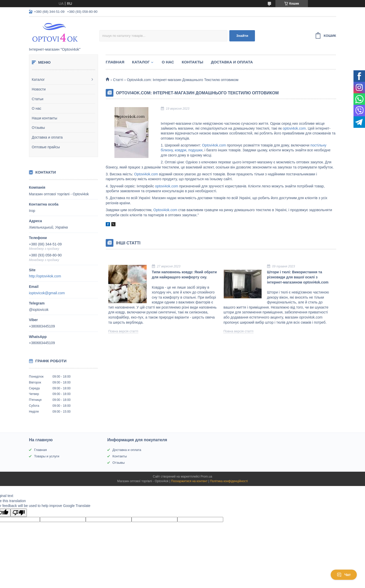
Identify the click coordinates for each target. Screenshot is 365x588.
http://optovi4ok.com (45, 276)
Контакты (192, 62)
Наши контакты (44, 118)
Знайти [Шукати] (242, 36)
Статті (118, 80)
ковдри (181, 150)
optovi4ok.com (294, 128)
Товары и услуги (47, 456)
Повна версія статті (123, 331)
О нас (36, 108)
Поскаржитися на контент (189, 481)
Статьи (37, 99)
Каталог (38, 80)
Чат (344, 575)
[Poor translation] (19, 513)
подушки (195, 150)
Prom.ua (206, 477)
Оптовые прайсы (46, 147)
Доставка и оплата (47, 137)
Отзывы (38, 128)
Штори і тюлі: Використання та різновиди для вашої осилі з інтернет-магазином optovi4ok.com (298, 277)
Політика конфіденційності (229, 481)
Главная (115, 62)
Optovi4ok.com (214, 145)
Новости (39, 89)
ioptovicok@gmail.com (47, 293)
